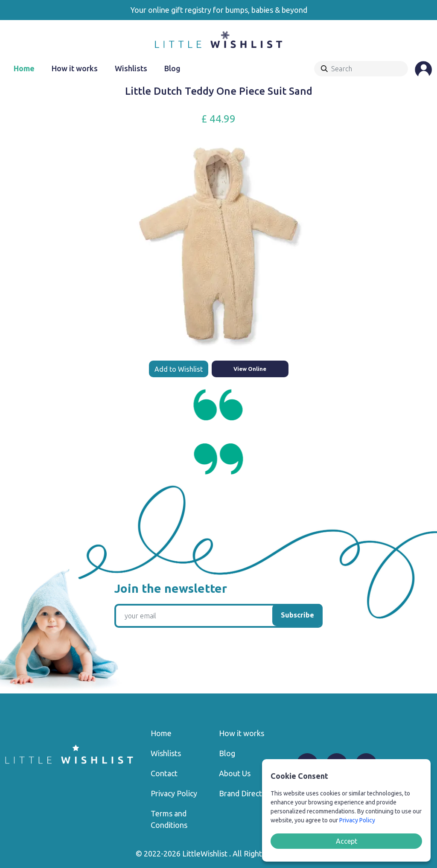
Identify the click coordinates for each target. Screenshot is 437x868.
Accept (347, 841)
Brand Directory (246, 793)
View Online (250, 369)
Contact (164, 773)
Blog (172, 68)
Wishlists (131, 68)
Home (24, 68)
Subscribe (297, 615)
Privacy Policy (174, 793)
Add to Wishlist (179, 369)
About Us (235, 773)
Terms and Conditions (169, 819)
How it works (75, 68)
